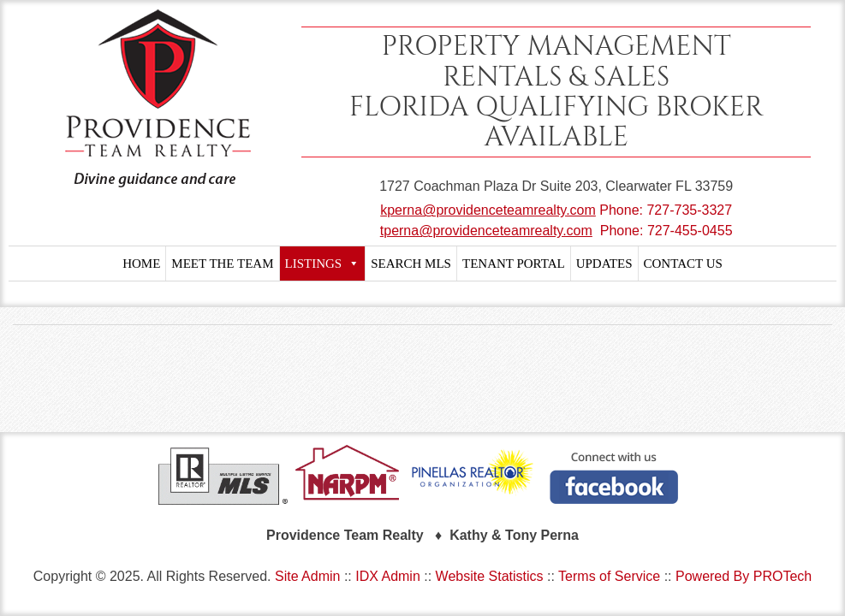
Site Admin (307, 576)
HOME (141, 264)
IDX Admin (388, 576)
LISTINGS (323, 264)
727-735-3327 (689, 210)
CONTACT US (683, 264)
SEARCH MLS (411, 264)
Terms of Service (609, 576)
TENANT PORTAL (514, 264)
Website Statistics (490, 576)
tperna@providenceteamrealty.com (486, 231)
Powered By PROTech (744, 576)
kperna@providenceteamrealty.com (488, 210)
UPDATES (604, 264)
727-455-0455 (690, 231)
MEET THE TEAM (222, 264)
